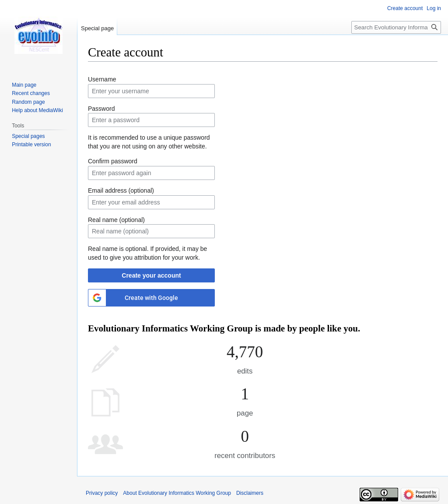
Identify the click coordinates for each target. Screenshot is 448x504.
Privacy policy (102, 493)
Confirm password (113, 161)
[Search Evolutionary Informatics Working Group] (396, 27)
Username (102, 79)
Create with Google (151, 298)
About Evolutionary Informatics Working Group (177, 493)
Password (101, 109)
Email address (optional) (121, 190)
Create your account (151, 275)
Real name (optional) (116, 220)
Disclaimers (250, 493)
